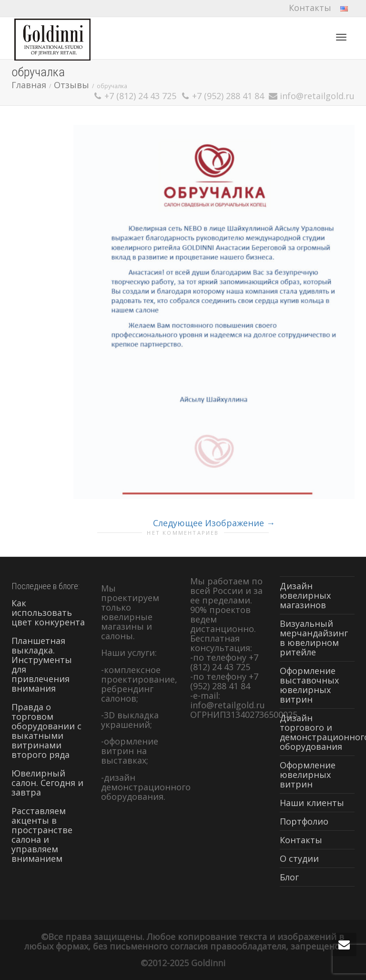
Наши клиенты (312, 803)
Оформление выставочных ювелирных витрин (309, 685)
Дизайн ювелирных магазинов (305, 595)
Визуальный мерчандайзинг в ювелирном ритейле (314, 638)
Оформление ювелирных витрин (308, 775)
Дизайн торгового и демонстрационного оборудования (317, 732)
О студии (299, 858)
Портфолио (304, 821)
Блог (289, 877)
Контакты (310, 8)
